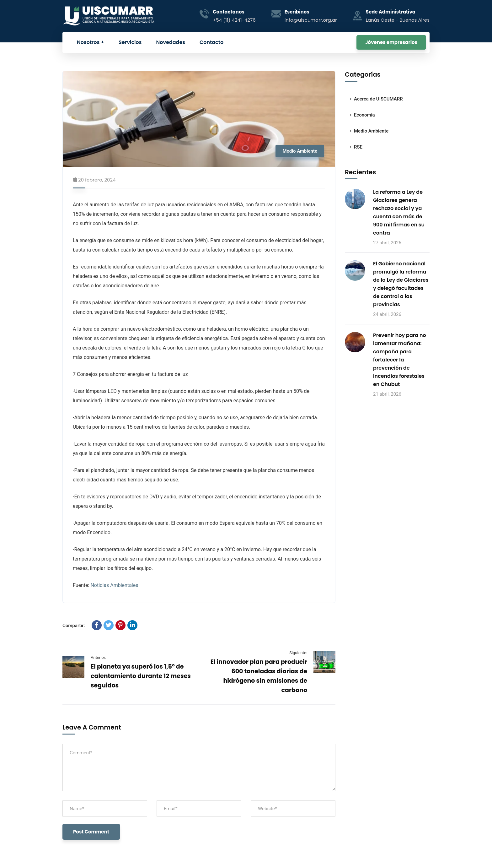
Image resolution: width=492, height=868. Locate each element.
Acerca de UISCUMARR (378, 99)
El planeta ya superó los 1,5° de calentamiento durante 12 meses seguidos (141, 676)
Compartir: (74, 626)
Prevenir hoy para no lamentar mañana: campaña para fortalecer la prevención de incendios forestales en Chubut (400, 360)
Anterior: (98, 657)
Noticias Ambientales (114, 585)
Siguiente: (298, 653)
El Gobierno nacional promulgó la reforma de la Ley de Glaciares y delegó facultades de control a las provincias (401, 284)
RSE (358, 147)
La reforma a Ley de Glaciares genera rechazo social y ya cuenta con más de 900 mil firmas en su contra (399, 212)
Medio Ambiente (300, 151)
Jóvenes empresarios (391, 42)
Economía (364, 115)
